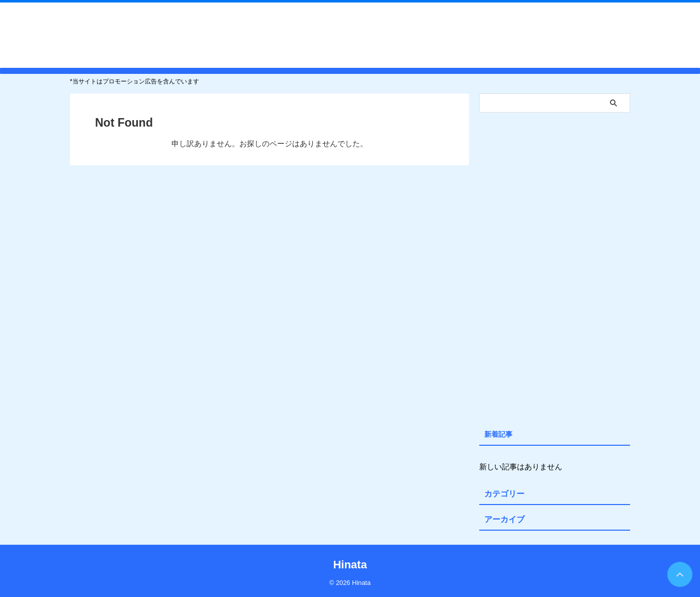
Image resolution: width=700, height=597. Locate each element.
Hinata (350, 35)
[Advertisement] (555, 268)
